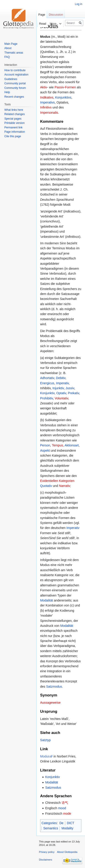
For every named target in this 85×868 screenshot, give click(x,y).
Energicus (47, 383)
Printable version (14, 123)
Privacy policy (47, 852)
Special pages (13, 119)
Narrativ (64, 486)
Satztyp (45, 740)
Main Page (11, 44)
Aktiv (44, 87)
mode (67, 814)
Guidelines (11, 79)
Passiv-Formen (65, 87)
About (8, 48)
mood (62, 808)
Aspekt (45, 451)
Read (40, 24)
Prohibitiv (47, 398)
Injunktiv (58, 388)
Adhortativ (47, 378)
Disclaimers (46, 860)
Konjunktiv (47, 393)
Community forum (15, 88)
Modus (45, 756)
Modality (67, 828)
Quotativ (46, 486)
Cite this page (13, 136)
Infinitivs (46, 107)
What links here (14, 110)
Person (45, 445)
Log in (79, 4)
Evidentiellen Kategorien (57, 481)
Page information (15, 132)
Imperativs (47, 102)
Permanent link (13, 127)
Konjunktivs (63, 97)
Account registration (16, 75)
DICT (71, 823)
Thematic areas (14, 53)
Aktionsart (72, 445)
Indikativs (47, 97)
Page (42, 15)
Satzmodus (54, 686)
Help (7, 92)
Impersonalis (49, 113)
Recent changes (14, 97)
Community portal (15, 83)
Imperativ (62, 383)
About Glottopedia (67, 852)
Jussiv (70, 388)
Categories (49, 823)
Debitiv (61, 378)
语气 (65, 803)
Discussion (56, 15)
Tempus (57, 445)
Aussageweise (50, 703)
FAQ (7, 57)
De (61, 823)
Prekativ (73, 393)
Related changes (15, 114)
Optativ (61, 393)
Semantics (51, 828)
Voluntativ (61, 398)
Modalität (47, 600)
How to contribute (15, 70)
